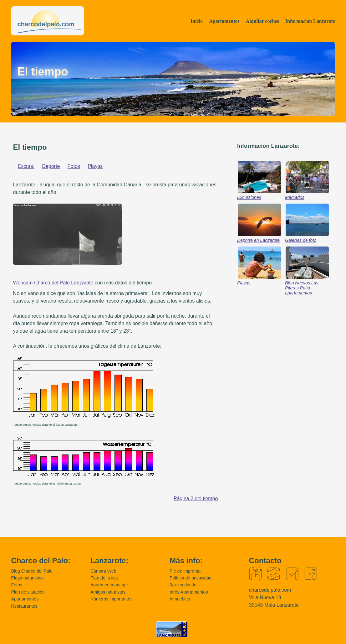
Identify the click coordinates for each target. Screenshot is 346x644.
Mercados (295, 197)
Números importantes (112, 599)
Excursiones (249, 197)
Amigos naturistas (108, 592)
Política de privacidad (191, 578)
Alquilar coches (262, 21)
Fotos (74, 166)
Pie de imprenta (185, 571)
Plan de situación (28, 592)
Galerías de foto (301, 240)
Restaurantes (24, 606)
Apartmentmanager (109, 585)
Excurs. (26, 166)
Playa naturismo (27, 578)
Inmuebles (180, 599)
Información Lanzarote (310, 21)
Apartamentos (224, 21)
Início (197, 21)
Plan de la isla (104, 578)
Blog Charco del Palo (32, 571)
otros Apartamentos (189, 592)
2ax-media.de (183, 585)
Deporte (51, 166)
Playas (95, 166)
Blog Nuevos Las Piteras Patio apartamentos (302, 288)
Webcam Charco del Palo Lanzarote (53, 283)
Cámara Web (103, 571)
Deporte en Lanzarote (258, 240)
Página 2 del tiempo (196, 499)
